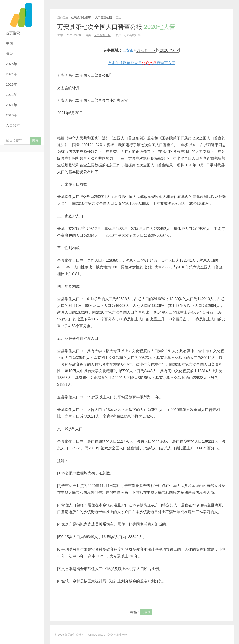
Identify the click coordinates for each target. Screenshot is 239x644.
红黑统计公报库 (22, 14)
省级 (9, 54)
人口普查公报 (103, 17)
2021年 (11, 105)
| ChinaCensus (96, 635)
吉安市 (128, 50)
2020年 (11, 115)
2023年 (11, 84)
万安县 (146, 612)
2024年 (11, 74)
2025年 (11, 64)
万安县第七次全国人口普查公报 (116, 27)
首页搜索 (13, 33)
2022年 (11, 95)
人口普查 (13, 125)
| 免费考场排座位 (116, 635)
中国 (9, 43)
